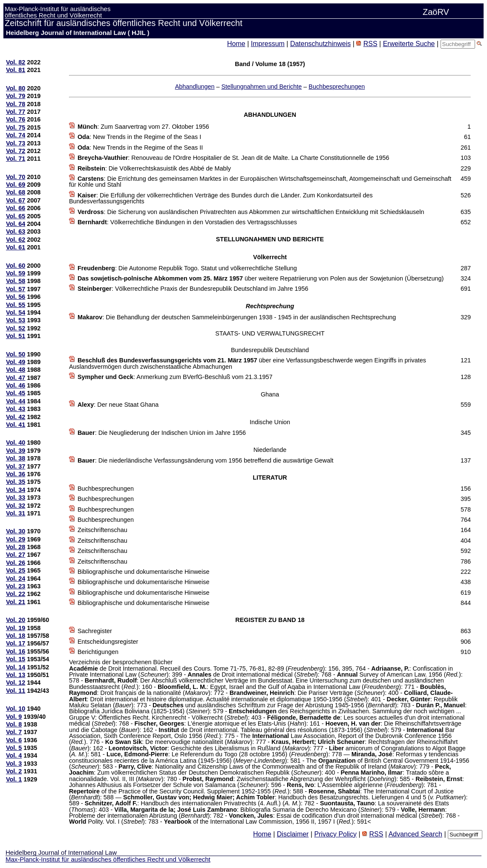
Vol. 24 (16, 579)
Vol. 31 (16, 513)
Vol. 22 (16, 594)
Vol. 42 (16, 417)
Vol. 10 (16, 709)
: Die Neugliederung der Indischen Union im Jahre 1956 (162, 433)
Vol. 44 (16, 401)
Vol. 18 (16, 636)
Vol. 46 (16, 385)
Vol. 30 (16, 531)
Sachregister (95, 631)
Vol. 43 (16, 409)
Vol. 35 (16, 482)
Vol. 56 (16, 297)
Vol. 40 (16, 443)
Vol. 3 (14, 764)
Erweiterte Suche (409, 44)
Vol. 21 (16, 602)
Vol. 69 (16, 185)
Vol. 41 (16, 425)
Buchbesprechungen (337, 87)
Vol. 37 (16, 466)
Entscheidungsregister (108, 642)
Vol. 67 (16, 200)
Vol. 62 (16, 240)
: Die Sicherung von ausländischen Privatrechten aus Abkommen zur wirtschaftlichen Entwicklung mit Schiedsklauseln (251, 212)
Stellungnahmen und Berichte (261, 87)
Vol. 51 (16, 336)
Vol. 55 (16, 305)
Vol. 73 (16, 143)
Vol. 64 (16, 224)
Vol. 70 (16, 177)
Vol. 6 (14, 740)
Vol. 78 (16, 104)
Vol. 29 (16, 539)
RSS (370, 44)
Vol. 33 (16, 498)
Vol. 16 (16, 651)
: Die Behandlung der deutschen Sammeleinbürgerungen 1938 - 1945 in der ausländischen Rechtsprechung (237, 317)
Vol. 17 (16, 643)
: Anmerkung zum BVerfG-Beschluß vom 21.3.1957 (175, 377)
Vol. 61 (16, 247)
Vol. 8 (14, 724)
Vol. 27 (16, 555)
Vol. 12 (16, 683)
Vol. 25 (16, 570)
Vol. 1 (14, 779)
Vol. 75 (16, 127)
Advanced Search (415, 834)
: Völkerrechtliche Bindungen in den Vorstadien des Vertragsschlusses (187, 222)
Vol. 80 (16, 88)
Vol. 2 (14, 771)
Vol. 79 (16, 96)
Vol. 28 (16, 547)
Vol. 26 (16, 563)
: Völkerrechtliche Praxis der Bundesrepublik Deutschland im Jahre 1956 (193, 289)
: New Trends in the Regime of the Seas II (140, 148)
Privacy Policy (335, 834)
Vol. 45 (16, 393)
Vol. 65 (16, 216)
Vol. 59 (16, 273)
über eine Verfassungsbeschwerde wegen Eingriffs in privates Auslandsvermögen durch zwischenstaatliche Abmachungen (248, 363)
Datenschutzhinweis (320, 44)
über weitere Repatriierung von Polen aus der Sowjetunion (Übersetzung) (261, 278)
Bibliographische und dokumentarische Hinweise (144, 572)
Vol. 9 (14, 717)
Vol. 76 (16, 119)
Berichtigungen (98, 652)
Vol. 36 (16, 474)
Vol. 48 (16, 370)
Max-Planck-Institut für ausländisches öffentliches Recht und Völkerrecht (108, 859)
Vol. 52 (16, 328)
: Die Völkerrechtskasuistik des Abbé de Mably (154, 168)
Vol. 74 (16, 135)
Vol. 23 (16, 586)
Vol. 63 (16, 231)
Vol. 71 (16, 159)
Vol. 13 (16, 675)
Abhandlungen (195, 87)
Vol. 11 (16, 691)
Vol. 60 (16, 266)
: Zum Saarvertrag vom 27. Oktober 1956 (143, 127)
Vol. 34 (16, 490)
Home (236, 44)
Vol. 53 (16, 320)
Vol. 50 (16, 354)
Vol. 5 (14, 748)
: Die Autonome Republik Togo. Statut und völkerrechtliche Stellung (187, 268)
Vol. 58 (16, 281)
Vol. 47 (16, 378)
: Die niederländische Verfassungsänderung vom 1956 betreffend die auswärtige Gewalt (206, 460)
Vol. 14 (16, 667)
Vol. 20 (16, 620)
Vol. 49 (16, 362)
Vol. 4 (14, 755)
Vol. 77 (16, 112)
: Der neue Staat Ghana (118, 405)
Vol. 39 (16, 451)
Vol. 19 (16, 628)
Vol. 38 (16, 458)
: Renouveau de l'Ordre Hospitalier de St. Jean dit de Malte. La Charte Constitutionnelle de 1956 (233, 158)
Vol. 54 (16, 312)
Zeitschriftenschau (102, 530)
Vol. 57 (16, 289)
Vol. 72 (16, 151)
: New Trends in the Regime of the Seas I (139, 137)
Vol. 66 (16, 208)
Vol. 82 (16, 62)
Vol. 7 (14, 732)
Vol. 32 (16, 506)
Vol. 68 (16, 192)
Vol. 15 (16, 659)
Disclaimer (293, 834)
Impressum (268, 44)
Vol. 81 (16, 70)
